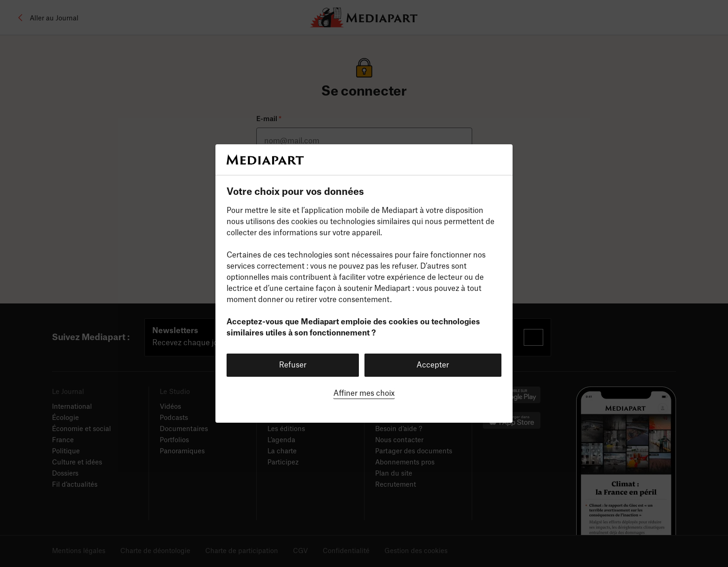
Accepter (433, 365)
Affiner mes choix (364, 393)
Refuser (293, 365)
